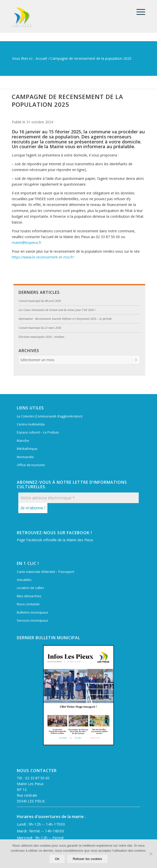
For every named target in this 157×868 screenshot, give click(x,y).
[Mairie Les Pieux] (65, 17)
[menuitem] (138, 12)
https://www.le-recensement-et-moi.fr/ (43, 257)
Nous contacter (28, 604)
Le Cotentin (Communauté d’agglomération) (50, 416)
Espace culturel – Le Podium (38, 432)
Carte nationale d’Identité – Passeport (46, 572)
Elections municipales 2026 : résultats (41, 337)
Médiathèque (27, 449)
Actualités (24, 580)
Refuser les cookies (87, 859)
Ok (57, 859)
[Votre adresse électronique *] (78, 498)
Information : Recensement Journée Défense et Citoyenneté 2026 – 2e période (65, 319)
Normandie (25, 457)
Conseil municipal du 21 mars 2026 (40, 328)
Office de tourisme (31, 465)
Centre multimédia (31, 424)
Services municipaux (32, 620)
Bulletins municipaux (32, 612)
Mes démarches (29, 596)
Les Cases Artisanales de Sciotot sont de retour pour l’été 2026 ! (57, 310)
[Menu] (138, 12)
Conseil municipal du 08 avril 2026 (40, 301)
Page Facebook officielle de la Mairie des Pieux (55, 540)
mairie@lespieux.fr (27, 242)
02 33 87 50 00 (37, 778)
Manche (23, 441)
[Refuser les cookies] (151, 854)
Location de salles (30, 588)
